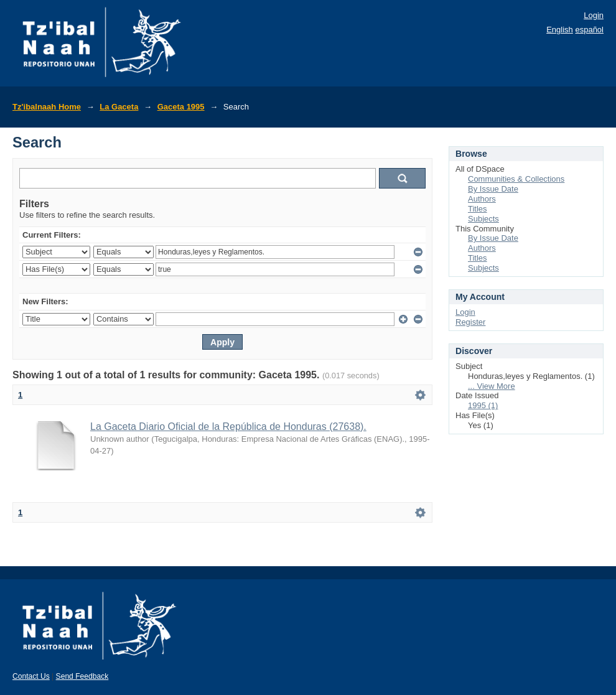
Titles (478, 209)
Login (594, 15)
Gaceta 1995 (181, 107)
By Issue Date (493, 189)
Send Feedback (82, 676)
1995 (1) (483, 405)
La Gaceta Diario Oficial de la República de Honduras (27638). (228, 427)
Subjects (483, 219)
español (589, 30)
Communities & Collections (516, 179)
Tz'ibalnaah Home (47, 107)
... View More (492, 386)
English (560, 30)
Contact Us (31, 676)
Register (470, 322)
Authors (482, 199)
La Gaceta (119, 107)
